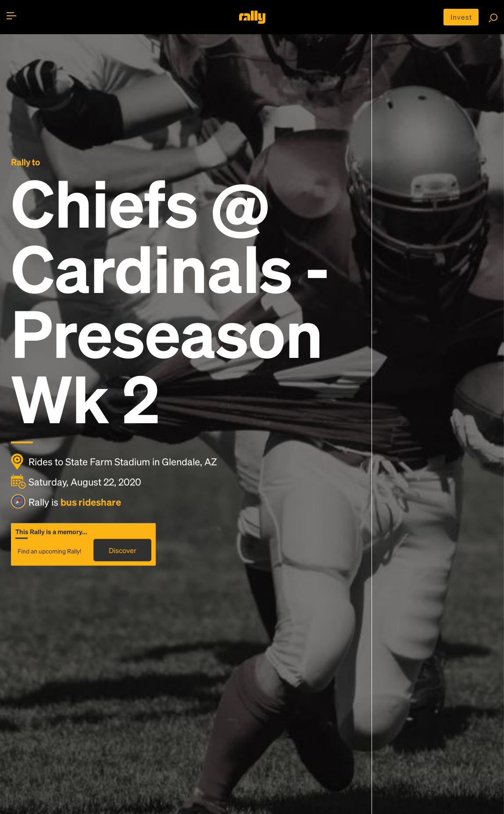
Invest (461, 17)
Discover (123, 550)
